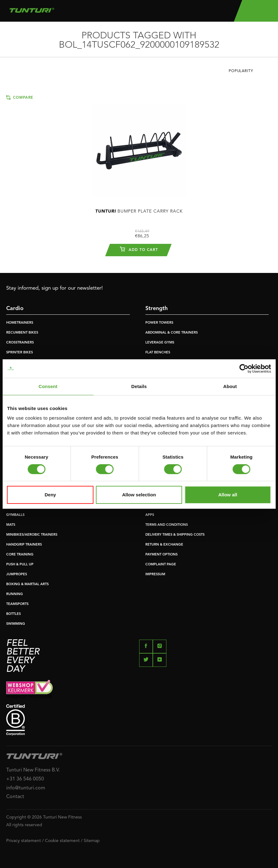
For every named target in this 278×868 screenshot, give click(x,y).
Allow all (228, 495)
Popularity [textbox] (241, 71)
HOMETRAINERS (20, 323)
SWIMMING (16, 624)
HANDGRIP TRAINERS (24, 545)
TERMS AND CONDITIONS (167, 525)
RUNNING (15, 594)
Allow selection (139, 495)
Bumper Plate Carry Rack (139, 211)
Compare (20, 97)
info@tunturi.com (26, 788)
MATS (11, 525)
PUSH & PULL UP (20, 565)
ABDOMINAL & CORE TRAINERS (172, 333)
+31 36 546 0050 (25, 779)
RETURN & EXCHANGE (164, 545)
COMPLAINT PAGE (161, 565)
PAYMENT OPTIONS (161, 555)
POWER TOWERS (159, 323)
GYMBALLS (15, 515)
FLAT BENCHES (158, 353)
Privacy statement (24, 841)
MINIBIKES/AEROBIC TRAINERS (32, 535)
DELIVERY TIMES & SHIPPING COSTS (175, 535)
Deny (50, 495)
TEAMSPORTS (17, 604)
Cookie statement (62, 841)
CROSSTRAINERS (20, 343)
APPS (150, 515)
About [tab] (230, 386)
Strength (157, 309)
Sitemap (92, 841)
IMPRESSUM (155, 574)
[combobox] (250, 73)
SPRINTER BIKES (20, 353)
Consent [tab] (48, 386)
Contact (15, 797)
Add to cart (139, 249)
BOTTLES (13, 614)
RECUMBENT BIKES (22, 333)
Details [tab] (139, 386)
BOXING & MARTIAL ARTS (27, 584)
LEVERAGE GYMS (160, 343)
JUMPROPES (17, 574)
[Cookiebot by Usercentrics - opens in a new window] (244, 369)
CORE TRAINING (20, 555)
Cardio (15, 309)
